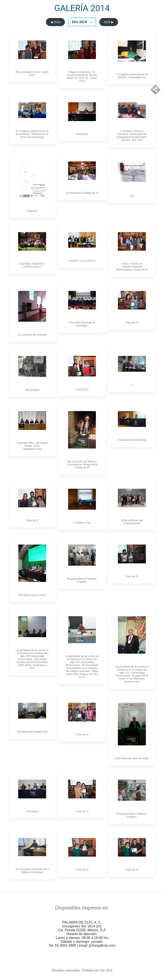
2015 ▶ (109, 22)
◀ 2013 (55, 22)
